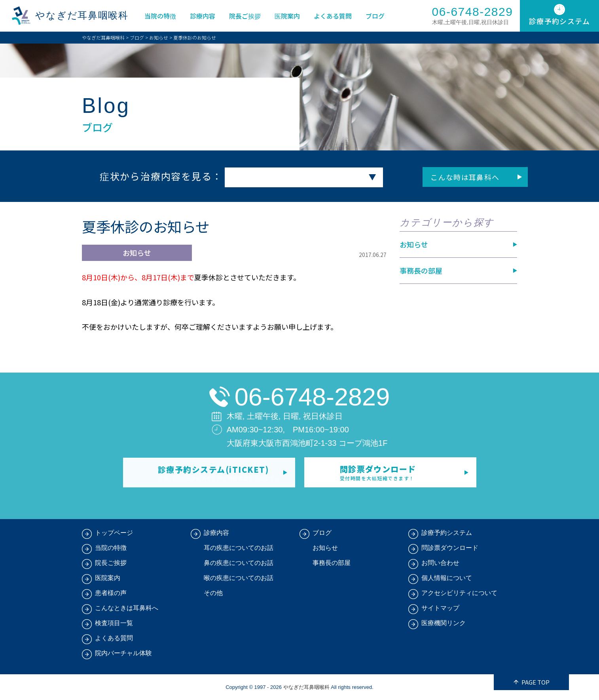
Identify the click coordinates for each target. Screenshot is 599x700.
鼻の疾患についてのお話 (239, 563)
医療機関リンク (444, 623)
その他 (213, 593)
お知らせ (159, 37)
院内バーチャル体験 (123, 653)
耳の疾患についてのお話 (239, 548)
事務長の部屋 (421, 270)
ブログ (375, 16)
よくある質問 (333, 16)
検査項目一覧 (114, 623)
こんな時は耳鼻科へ (450, 177)
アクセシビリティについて (459, 593)
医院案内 (288, 16)
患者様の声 (111, 593)
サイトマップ (440, 608)
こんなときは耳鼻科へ (127, 608)
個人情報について (447, 578)
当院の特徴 (161, 16)
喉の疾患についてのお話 (239, 578)
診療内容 (203, 16)
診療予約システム (447, 533)
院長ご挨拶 (245, 16)
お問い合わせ (440, 563)
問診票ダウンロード (450, 548)
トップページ (114, 533)
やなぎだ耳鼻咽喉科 (82, 16)
